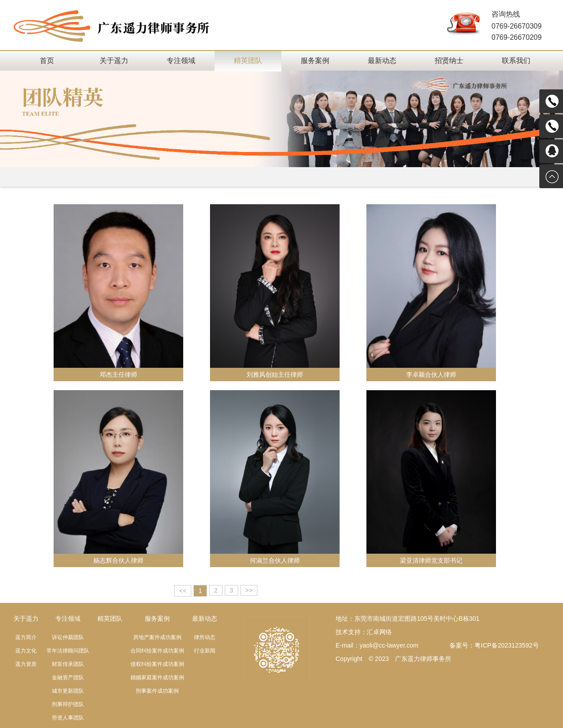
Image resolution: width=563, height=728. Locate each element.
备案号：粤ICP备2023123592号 (494, 645)
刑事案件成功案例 (157, 691)
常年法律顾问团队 (68, 651)
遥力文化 (26, 651)
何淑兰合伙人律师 (275, 560)
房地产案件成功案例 (157, 637)
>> (249, 590)
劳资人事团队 (68, 718)
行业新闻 (205, 651)
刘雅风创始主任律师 (275, 375)
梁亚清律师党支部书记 (431, 560)
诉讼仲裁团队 (68, 637)
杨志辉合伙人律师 (118, 560)
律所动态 (205, 637)
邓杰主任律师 (118, 375)
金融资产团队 (68, 678)
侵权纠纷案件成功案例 (157, 664)
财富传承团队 (68, 664)
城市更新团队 (68, 691)
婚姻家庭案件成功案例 (157, 678)
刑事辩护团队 (68, 704)
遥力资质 (26, 664)
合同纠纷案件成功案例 (157, 651)
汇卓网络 (379, 632)
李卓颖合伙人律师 (431, 375)
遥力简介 (26, 637)
